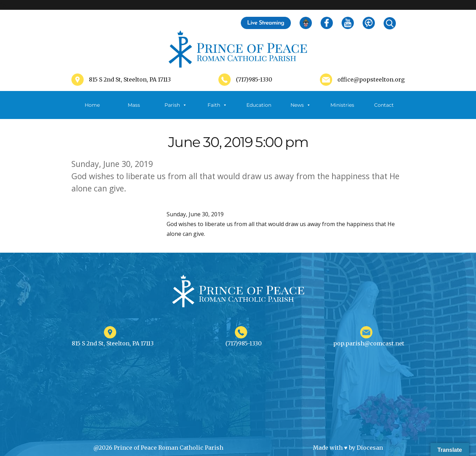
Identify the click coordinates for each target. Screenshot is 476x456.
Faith (217, 105)
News (301, 105)
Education (259, 105)
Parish (176, 105)
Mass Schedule (134, 110)
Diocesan (370, 448)
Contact (384, 105)
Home (92, 105)
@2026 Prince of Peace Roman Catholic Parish (158, 448)
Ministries (342, 110)
